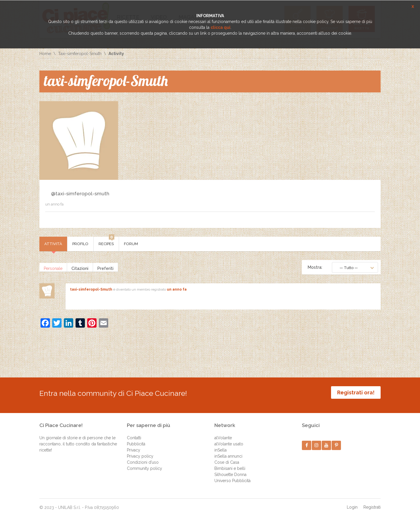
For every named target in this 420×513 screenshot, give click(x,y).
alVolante (223, 433)
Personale (53, 267)
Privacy (134, 446)
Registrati (372, 503)
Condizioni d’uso (143, 458)
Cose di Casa (227, 458)
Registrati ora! (356, 392)
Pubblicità (136, 440)
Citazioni (80, 267)
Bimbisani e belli (230, 464)
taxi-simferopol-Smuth (91, 289)
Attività (53, 244)
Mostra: (315, 267)
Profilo (80, 244)
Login (352, 503)
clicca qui (220, 27)
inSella (220, 446)
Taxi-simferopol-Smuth (80, 54)
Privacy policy (140, 452)
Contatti (134, 433)
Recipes (106, 241)
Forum (131, 244)
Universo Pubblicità (232, 476)
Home (45, 54)
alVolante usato (229, 440)
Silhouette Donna (230, 470)
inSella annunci (228, 452)
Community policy (145, 464)
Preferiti (105, 267)
